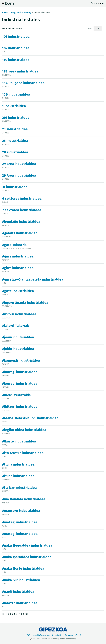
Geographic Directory (21, 13)
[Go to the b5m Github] (77, 635)
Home (5, 13)
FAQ (29, 635)
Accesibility (57, 635)
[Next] (27, 614)
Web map (69, 635)
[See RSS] (81, 635)
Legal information (41, 635)
